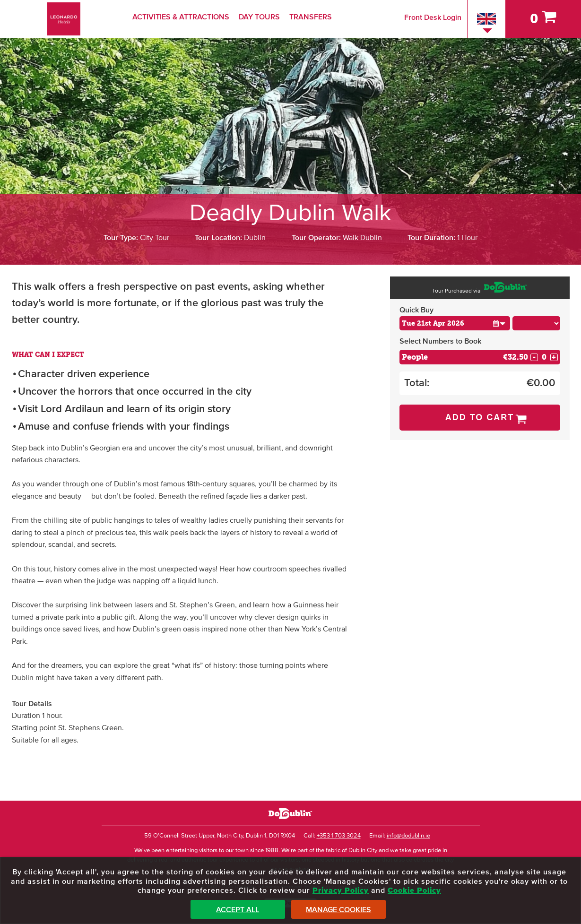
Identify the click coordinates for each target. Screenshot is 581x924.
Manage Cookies (338, 910)
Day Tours (259, 17)
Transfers (311, 17)
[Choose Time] (536, 323)
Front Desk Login (433, 17)
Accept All (238, 910)
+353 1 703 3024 (339, 836)
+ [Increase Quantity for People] (554, 357)
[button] (499, 323)
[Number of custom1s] (544, 357)
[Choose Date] (455, 323)
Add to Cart (480, 417)
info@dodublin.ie (408, 836)
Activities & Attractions (181, 17)
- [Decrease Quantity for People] (534, 357)
